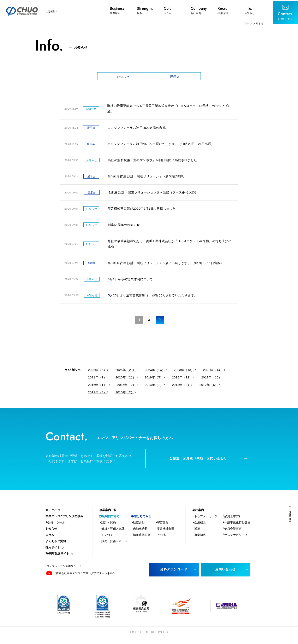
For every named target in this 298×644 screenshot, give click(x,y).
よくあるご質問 (56, 543)
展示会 (175, 77)
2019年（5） (150, 378)
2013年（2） (177, 386)
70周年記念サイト (57, 555)
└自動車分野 (139, 530)
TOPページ (53, 512)
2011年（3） (97, 393)
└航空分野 (138, 524)
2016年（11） (97, 386)
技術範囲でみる (109, 518)
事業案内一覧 (108, 512)
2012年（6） (203, 386)
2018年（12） (177, 378)
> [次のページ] (160, 321)
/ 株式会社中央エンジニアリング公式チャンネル (84, 575)
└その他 (160, 537)
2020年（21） (124, 378)
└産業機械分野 (165, 530)
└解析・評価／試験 (112, 530)
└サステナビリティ (235, 537)
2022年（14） (207, 371)
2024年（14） (151, 371)
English (49, 11)
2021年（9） (97, 378)
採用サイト (53, 549)
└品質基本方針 (232, 518)
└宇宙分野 (162, 524)
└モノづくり (108, 537)
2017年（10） (205, 378)
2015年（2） (124, 386)
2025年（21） (124, 371)
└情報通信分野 (141, 537)
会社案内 (198, 512)
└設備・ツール (55, 524)
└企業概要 (199, 524)
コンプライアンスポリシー (63, 568)
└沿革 (196, 530)
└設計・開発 (108, 524)
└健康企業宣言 (232, 530)
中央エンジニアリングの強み (64, 518)
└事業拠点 (199, 537)
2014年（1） (150, 386)
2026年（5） (97, 371)
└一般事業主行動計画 (236, 524)
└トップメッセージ (205, 518)
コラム (50, 537)
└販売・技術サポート (113, 543)
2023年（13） (179, 371)
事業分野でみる (141, 518)
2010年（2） (123, 393)
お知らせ (123, 77)
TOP (246, 24)
